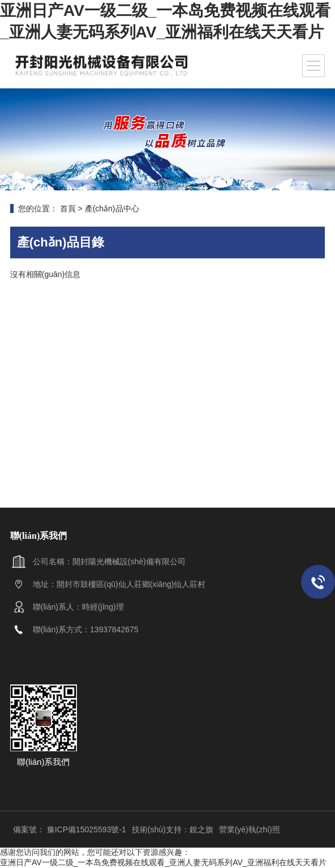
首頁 (68, 209)
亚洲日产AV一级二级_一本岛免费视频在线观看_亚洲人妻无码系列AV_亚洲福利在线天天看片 (163, 862)
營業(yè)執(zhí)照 (250, 829)
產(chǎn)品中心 (112, 209)
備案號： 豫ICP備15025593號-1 (70, 829)
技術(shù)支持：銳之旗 (173, 829)
